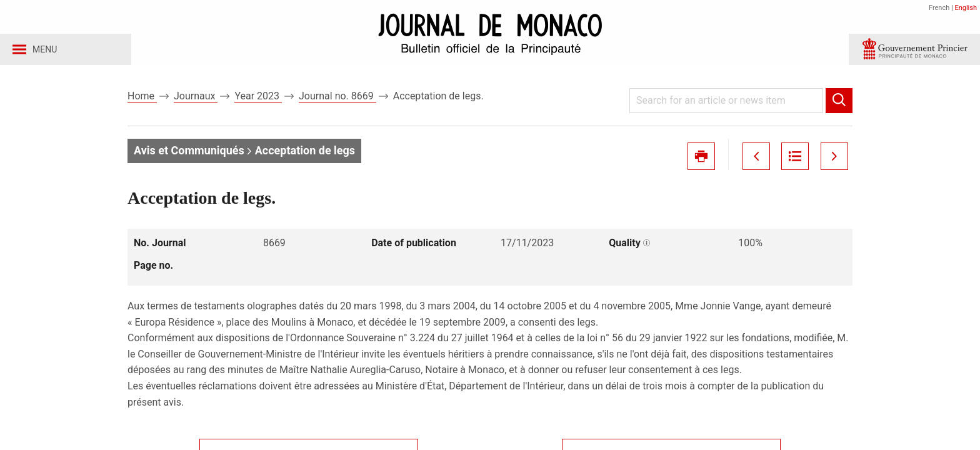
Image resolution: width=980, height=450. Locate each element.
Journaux (196, 99)
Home (142, 99)
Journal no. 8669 (337, 99)
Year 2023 (258, 99)
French (939, 8)
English (966, 8)
